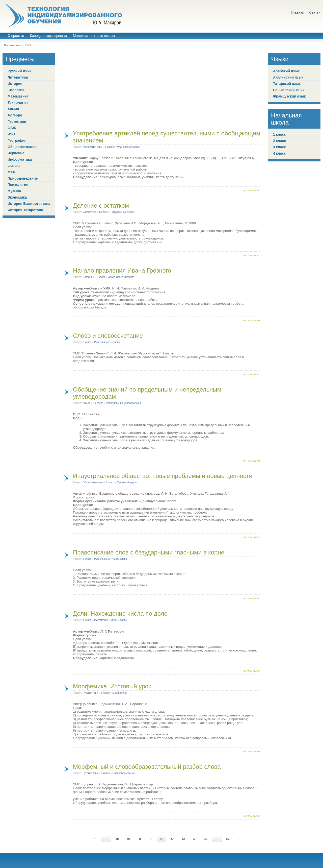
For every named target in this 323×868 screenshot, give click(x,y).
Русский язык (20, 71)
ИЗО (11, 134)
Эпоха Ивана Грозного (121, 277)
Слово (116, 342)
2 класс (279, 141)
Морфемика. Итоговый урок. (113, 686)
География (17, 140)
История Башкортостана (29, 204)
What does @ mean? (128, 147)
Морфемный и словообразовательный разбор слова (147, 767)
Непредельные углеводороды (123, 403)
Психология (18, 185)
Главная (298, 13)
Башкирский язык (289, 90)
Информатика (20, 159)
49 (128, 839)
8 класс (109, 147)
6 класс (105, 693)
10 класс (100, 277)
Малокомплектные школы (94, 36)
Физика (14, 166)
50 (139, 839)
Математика (18, 96)
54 (184, 839)
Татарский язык (287, 84)
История (15, 84)
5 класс (104, 212)
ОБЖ (12, 128)
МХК (11, 172)
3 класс (87, 342)
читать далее (252, 190)
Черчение (16, 153)
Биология (16, 90)
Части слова (120, 559)
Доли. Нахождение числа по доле (120, 613)
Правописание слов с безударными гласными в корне (149, 552)
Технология (18, 103)
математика (90, 212)
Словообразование (124, 773)
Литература (18, 77)
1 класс (279, 134)
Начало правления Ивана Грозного (122, 270)
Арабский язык (286, 71)
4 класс (87, 620)
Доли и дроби (119, 620)
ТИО (28, 45)
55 (195, 839)
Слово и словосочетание (108, 336)
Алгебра (15, 115)
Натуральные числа (123, 212)
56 (206, 839)
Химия (13, 109)
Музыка (14, 191)
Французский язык (289, 96)
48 (117, 839)
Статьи (315, 13)
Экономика (17, 197)
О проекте (16, 36)
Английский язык (93, 147)
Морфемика (120, 693)
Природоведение (23, 178)
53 (173, 839)
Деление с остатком (101, 206)
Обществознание (22, 147)
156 (228, 839)
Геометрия (17, 122)
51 (150, 839)
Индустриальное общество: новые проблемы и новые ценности (163, 476)
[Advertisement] (161, 88)
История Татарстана (25, 210)
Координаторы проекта (48, 36)
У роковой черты (127, 482)
